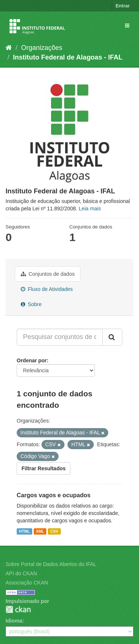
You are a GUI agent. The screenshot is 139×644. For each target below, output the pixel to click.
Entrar (123, 6)
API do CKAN (21, 573)
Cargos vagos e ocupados (54, 495)
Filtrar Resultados (44, 468)
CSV (54, 531)
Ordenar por (32, 360)
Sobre (31, 304)
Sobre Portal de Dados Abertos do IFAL (51, 564)
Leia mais (90, 209)
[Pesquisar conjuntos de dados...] (60, 337)
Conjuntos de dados (48, 274)
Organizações (42, 48)
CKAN (18, 609)
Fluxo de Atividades (47, 289)
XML (40, 531)
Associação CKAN (27, 583)
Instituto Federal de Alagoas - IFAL (68, 57)
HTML (24, 531)
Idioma (14, 621)
